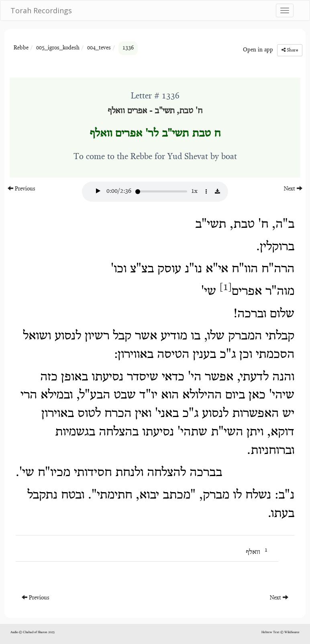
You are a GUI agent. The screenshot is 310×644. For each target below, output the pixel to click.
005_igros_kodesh (58, 48)
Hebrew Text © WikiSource (280, 632)
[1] (226, 288)
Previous (21, 189)
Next (293, 189)
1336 (128, 48)
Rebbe (21, 48)
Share (290, 50)
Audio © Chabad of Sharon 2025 (33, 632)
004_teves (99, 48)
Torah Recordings (41, 10)
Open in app (258, 50)
